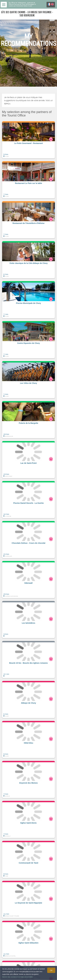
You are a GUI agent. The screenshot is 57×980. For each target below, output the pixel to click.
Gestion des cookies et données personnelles (17, 977)
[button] (29, 140)
